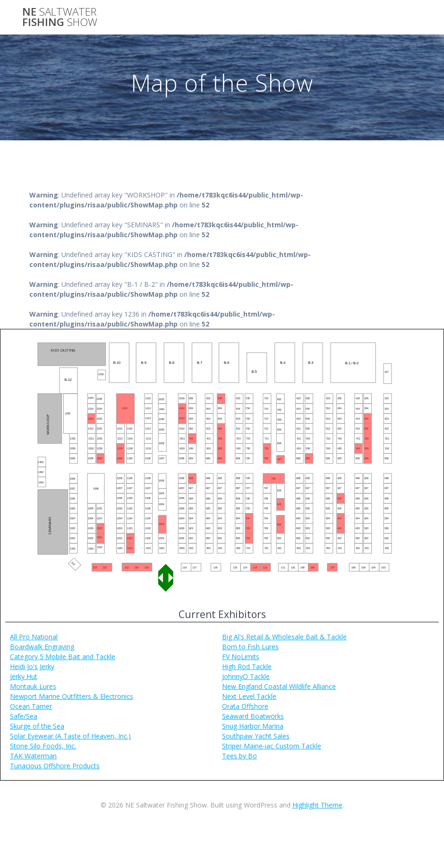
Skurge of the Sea (37, 726)
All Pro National (34, 637)
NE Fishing (60, 17)
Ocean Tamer (31, 706)
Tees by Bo (239, 756)
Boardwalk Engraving (42, 647)
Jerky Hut (24, 676)
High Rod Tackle (247, 666)
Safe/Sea (24, 716)
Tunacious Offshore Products (55, 766)
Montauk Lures (33, 686)
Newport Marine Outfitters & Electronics (72, 696)
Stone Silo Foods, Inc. (43, 746)
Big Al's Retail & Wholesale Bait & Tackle (284, 637)
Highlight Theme (317, 805)
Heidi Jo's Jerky (32, 666)
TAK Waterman (33, 756)
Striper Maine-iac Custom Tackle (272, 746)
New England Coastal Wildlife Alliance (279, 686)
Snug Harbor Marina (253, 726)
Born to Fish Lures (250, 647)
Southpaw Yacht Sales (256, 736)
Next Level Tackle (249, 696)
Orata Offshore (245, 706)
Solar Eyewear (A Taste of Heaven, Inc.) (70, 736)
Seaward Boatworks (253, 716)
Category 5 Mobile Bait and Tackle (63, 657)
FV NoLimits (241, 657)
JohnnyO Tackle (246, 676)
